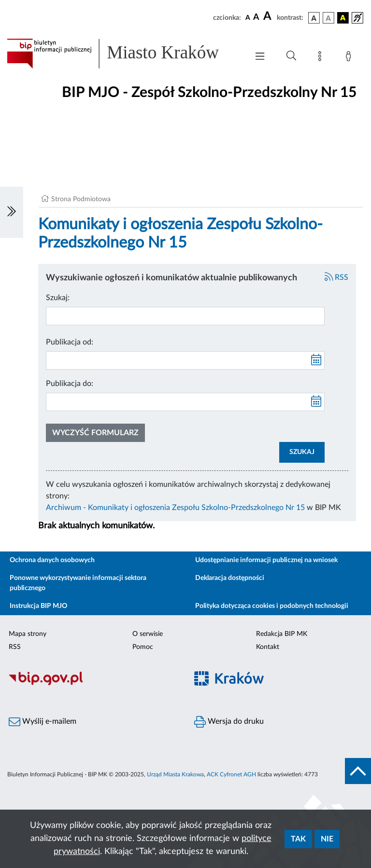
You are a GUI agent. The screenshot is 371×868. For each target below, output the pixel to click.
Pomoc (143, 647)
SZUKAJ (302, 452)
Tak (298, 839)
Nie (327, 839)
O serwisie (148, 634)
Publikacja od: (70, 342)
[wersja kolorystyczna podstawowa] (314, 18)
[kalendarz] (316, 360)
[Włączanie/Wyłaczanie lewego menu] (12, 212)
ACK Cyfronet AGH (231, 774)
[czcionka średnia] (256, 18)
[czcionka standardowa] (248, 17)
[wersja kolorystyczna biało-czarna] (328, 18)
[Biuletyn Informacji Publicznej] (93, 684)
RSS (337, 277)
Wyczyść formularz (95, 433)
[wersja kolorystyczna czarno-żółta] (343, 18)
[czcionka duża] (269, 16)
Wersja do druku (229, 722)
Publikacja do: (70, 384)
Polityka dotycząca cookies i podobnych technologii (272, 606)
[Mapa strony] (322, 58)
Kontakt (268, 647)
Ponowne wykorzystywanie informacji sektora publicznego (78, 583)
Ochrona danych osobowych (52, 560)
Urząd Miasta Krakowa (175, 774)
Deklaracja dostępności (230, 578)
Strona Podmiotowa (81, 199)
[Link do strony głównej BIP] (123, 54)
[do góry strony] (358, 771)
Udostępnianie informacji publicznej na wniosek (266, 560)
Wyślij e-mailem (43, 722)
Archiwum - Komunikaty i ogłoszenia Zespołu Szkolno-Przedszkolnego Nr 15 (175, 508)
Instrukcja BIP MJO (38, 606)
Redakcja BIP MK (282, 634)
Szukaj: (58, 298)
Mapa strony (28, 634)
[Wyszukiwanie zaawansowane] (291, 56)
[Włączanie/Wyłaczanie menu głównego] (260, 57)
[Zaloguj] (350, 58)
